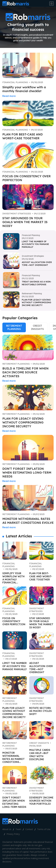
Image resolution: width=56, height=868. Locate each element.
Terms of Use (44, 829)
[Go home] (17, 4)
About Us (7, 829)
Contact (29, 829)
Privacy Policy (13, 834)
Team (18, 829)
